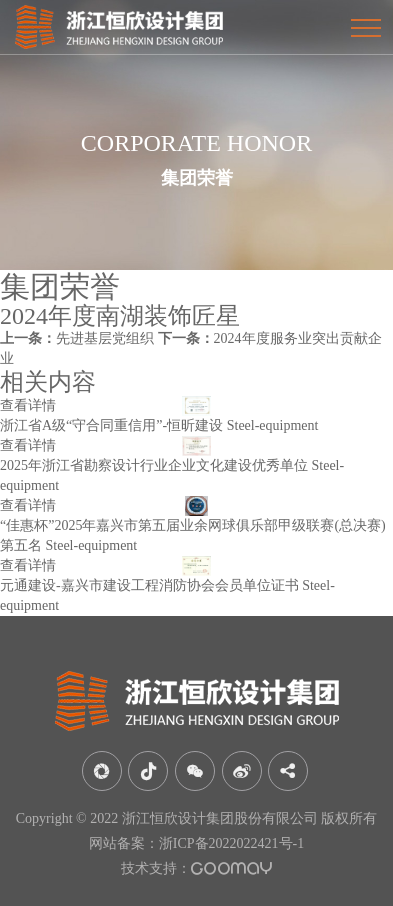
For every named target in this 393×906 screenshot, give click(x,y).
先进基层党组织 (77, 338)
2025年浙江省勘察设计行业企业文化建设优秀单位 (154, 465)
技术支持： (196, 868)
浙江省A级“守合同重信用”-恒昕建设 (111, 425)
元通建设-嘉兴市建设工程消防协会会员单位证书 (149, 585)
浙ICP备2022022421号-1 (231, 843)
